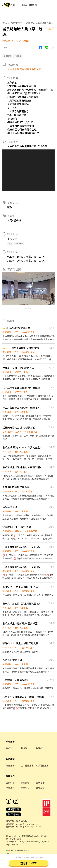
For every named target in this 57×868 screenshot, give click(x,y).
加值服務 (10, 765)
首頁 (5, 23)
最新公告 (40, 783)
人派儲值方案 (42, 765)
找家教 (39, 748)
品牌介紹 (10, 783)
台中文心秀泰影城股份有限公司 (24, 69)
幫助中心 (25, 788)
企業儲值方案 (27, 765)
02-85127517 (21, 821)
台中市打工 (16, 23)
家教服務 (25, 783)
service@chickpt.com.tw (27, 824)
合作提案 (40, 788)
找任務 (24, 748)
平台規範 (10, 788)
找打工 (9, 748)
